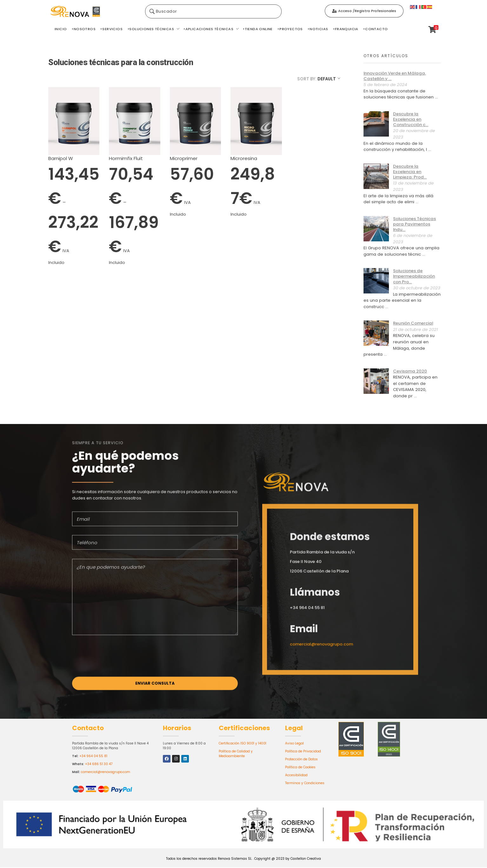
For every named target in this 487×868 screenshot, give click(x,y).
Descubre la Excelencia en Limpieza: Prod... (410, 172)
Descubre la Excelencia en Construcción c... (411, 119)
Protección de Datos (301, 760)
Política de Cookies (300, 767)
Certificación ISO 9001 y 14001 (243, 744)
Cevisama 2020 (410, 371)
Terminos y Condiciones (305, 783)
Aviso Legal (294, 744)
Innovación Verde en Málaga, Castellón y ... (395, 76)
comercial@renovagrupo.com (106, 772)
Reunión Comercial (413, 323)
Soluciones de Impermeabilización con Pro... (414, 276)
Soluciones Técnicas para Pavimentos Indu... (414, 224)
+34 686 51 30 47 (99, 764)
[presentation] (120, 664)
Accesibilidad (296, 775)
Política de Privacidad (303, 752)
